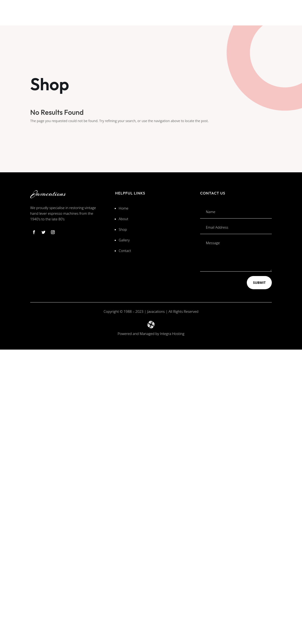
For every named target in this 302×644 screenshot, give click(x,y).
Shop (123, 229)
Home (124, 208)
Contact (125, 251)
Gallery (124, 240)
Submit (259, 283)
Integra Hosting (172, 334)
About (124, 219)
